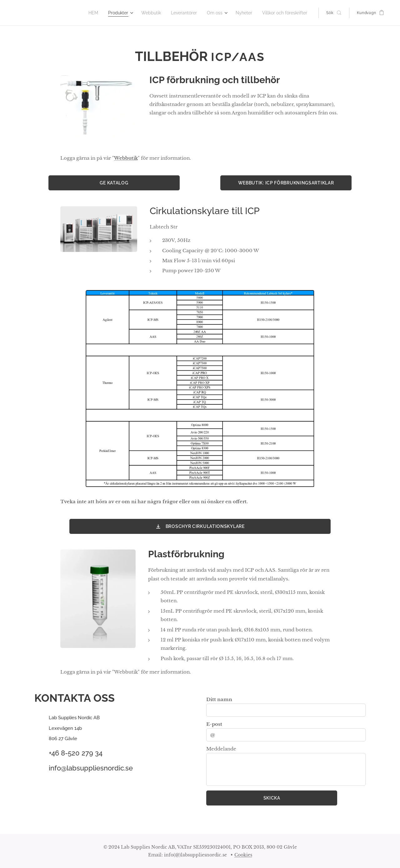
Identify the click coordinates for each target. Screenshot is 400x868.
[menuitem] (103, 13)
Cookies (243, 855)
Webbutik (126, 158)
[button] (334, 13)
